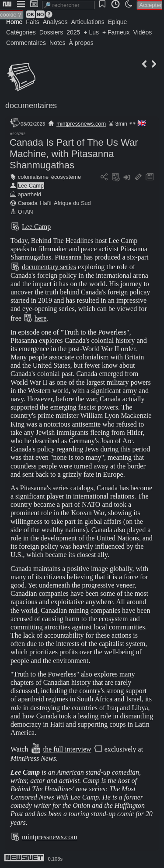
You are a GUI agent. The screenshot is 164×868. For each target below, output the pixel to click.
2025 (73, 32)
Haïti (45, 203)
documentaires (31, 106)
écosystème (66, 177)
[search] (68, 5)
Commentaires (26, 43)
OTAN (26, 212)
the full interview (67, 749)
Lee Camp (31, 186)
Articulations (88, 22)
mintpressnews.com (81, 124)
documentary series (49, 267)
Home (14, 22)
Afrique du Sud (72, 203)
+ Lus (91, 32)
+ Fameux (116, 32)
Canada (28, 203)
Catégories (21, 32)
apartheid (30, 194)
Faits (32, 22)
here (41, 318)
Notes (58, 43)
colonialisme (33, 177)
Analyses (55, 22)
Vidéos (143, 32)
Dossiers (51, 32)
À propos (81, 43)
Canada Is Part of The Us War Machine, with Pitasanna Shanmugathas (74, 154)
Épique (118, 22)
